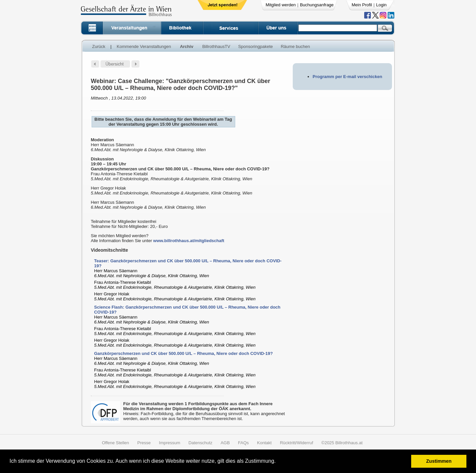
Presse (144, 443)
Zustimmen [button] (439, 461)
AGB (225, 443)
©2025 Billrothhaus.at (342, 443)
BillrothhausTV (216, 46)
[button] (278, 462)
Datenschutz (200, 443)
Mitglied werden (281, 5)
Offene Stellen (115, 443)
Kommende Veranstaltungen (144, 46)
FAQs (244, 443)
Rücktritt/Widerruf (296, 443)
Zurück (99, 46)
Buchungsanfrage (317, 5)
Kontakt (264, 443)
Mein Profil (362, 5)
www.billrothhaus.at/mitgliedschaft (189, 241)
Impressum (170, 443)
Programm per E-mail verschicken (347, 77)
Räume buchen (295, 46)
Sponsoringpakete (256, 46)
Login (381, 5)
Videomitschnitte (110, 250)
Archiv (187, 46)
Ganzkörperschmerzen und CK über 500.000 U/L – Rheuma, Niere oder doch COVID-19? (184, 353)
